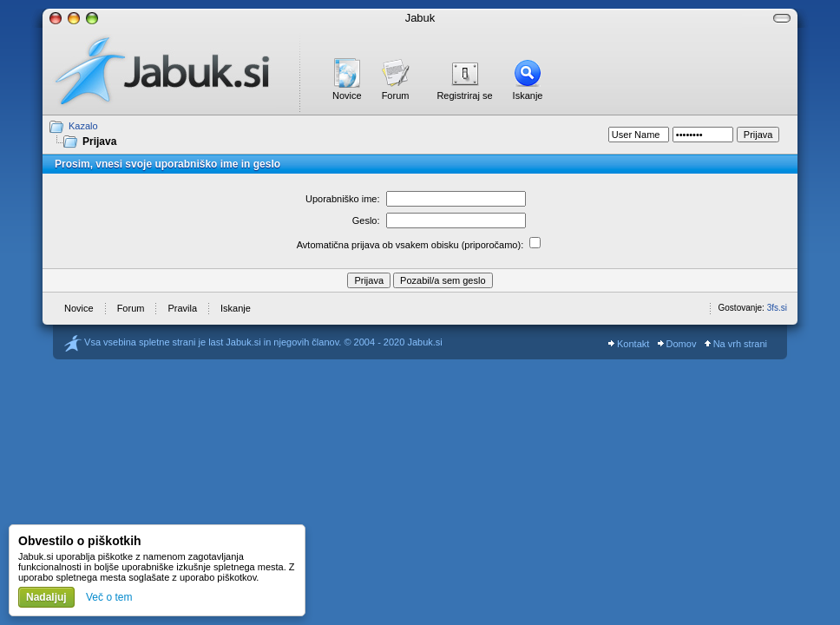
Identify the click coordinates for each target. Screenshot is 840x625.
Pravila (182, 308)
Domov (677, 344)
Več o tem (109, 597)
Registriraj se (464, 95)
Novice (347, 95)
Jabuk (420, 18)
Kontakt (629, 344)
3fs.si (777, 308)
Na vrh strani (736, 344)
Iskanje (528, 95)
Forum (396, 95)
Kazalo (83, 126)
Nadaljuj (46, 597)
